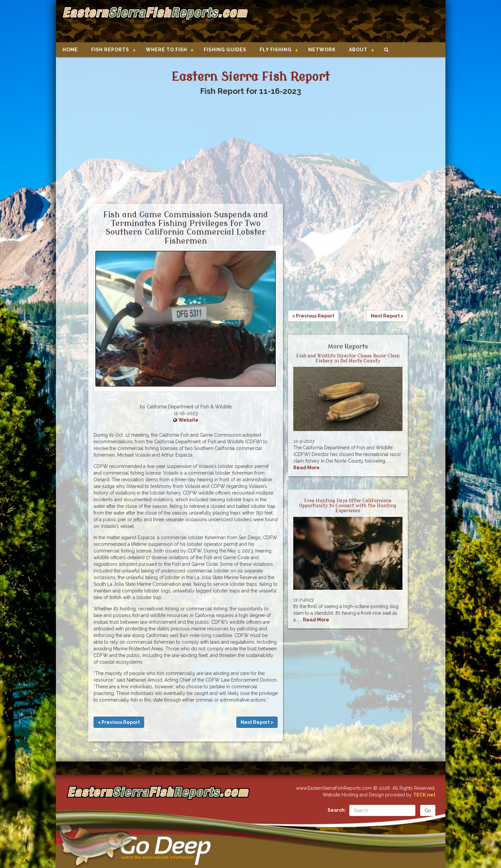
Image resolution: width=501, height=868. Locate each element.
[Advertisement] (344, 22)
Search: (337, 810)
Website (188, 420)
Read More (306, 468)
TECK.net (424, 795)
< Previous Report (119, 722)
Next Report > (257, 722)
